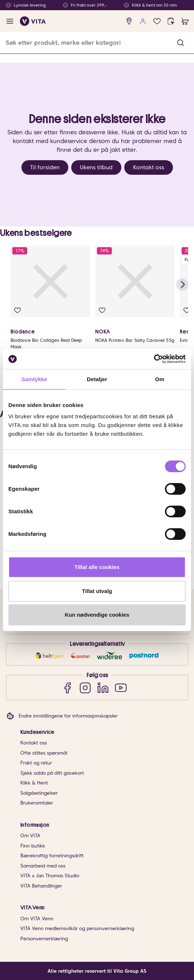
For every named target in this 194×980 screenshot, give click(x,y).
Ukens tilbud (96, 167)
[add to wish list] (17, 310)
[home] (33, 21)
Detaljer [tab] (97, 379)
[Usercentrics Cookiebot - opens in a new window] (154, 359)
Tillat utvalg (97, 591)
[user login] (143, 21)
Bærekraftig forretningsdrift (52, 856)
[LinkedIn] (103, 687)
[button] (181, 43)
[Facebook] (67, 687)
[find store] (129, 21)
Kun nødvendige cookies (97, 615)
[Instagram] (85, 687)
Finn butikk (33, 846)
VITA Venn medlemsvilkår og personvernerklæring (77, 928)
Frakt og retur (36, 763)
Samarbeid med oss (43, 866)
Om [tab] (160, 379)
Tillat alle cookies (97, 567)
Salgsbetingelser (39, 793)
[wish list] (157, 21)
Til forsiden (45, 167)
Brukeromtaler (37, 803)
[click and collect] (171, 21)
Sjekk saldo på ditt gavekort (52, 773)
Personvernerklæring (44, 939)
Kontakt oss (149, 167)
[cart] (185, 21)
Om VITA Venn (37, 919)
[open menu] (10, 21)
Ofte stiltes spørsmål (44, 753)
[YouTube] (121, 687)
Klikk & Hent (34, 783)
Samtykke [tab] (34, 379)
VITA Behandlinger (41, 886)
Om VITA (30, 836)
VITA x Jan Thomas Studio (50, 876)
